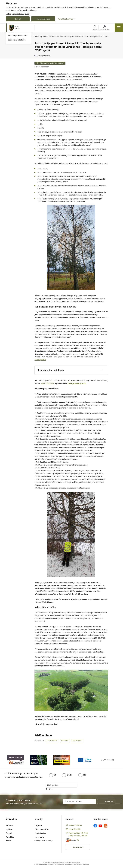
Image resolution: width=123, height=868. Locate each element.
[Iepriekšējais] (10, 760)
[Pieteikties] (109, 802)
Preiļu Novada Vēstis (16, 56)
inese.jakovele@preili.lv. (77, 383)
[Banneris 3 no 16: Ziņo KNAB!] (61, 760)
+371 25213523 (47, 383)
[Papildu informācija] (78, 840)
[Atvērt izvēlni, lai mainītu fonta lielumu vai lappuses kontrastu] (104, 28)
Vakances (9, 825)
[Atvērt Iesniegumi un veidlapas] (102, 370)
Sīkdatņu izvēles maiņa (44, 841)
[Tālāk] (113, 760)
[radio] (52, 775)
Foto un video (14, 60)
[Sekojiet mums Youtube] (100, 826)
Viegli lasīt (38, 825)
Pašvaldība (10, 837)
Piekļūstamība (40, 833)
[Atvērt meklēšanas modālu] (95, 28)
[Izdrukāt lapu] (114, 42)
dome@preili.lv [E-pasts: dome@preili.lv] (75, 829)
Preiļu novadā (52, 740)
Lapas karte (39, 837)
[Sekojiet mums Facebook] (95, 826)
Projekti (9, 833)
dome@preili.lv (40, 360)
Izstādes (11, 48)
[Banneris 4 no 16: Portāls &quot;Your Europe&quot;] (85, 760)
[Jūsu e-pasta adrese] (80, 802)
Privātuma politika (42, 829)
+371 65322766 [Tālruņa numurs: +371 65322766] (75, 825)
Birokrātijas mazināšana (18, 64)
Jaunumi (12, 52)
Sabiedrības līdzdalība (17, 68)
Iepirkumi (9, 829)
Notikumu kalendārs (16, 44)
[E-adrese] (71, 840)
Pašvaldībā (65, 740)
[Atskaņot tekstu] (44, 56)
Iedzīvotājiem (77, 740)
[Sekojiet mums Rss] (106, 826)
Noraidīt (18, 19)
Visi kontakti (78, 847)
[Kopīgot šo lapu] (114, 48)
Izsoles (8, 841)
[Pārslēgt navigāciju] (119, 28)
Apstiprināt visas (43, 19)
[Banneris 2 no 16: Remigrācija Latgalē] (38, 760)
